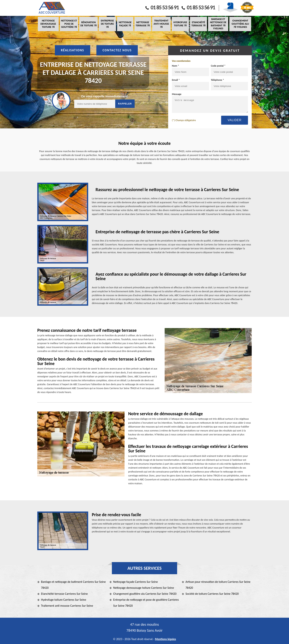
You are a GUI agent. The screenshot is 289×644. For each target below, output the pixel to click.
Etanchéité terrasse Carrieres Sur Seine (64, 594)
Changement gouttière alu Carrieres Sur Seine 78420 (145, 594)
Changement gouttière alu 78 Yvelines (240, 24)
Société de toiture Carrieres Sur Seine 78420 (212, 594)
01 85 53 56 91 (162, 7)
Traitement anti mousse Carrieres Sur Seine (67, 606)
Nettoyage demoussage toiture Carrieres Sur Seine (144, 588)
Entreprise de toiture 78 (107, 24)
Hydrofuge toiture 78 (180, 24)
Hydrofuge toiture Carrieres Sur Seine (64, 600)
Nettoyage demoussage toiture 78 (48, 24)
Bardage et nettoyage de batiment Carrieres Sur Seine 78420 (73, 585)
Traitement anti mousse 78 (161, 24)
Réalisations (73, 50)
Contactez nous (117, 50)
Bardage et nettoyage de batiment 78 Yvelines (218, 24)
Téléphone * (217, 80)
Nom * (175, 66)
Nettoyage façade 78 (125, 24)
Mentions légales (165, 639)
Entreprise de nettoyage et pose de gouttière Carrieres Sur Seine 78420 (146, 603)
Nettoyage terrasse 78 (143, 24)
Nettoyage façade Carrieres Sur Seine (135, 582)
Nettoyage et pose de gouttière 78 (69, 24)
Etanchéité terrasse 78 (198, 24)
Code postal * (218, 66)
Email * (176, 80)
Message (177, 94)
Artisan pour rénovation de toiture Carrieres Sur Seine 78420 (218, 585)
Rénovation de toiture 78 (88, 24)
